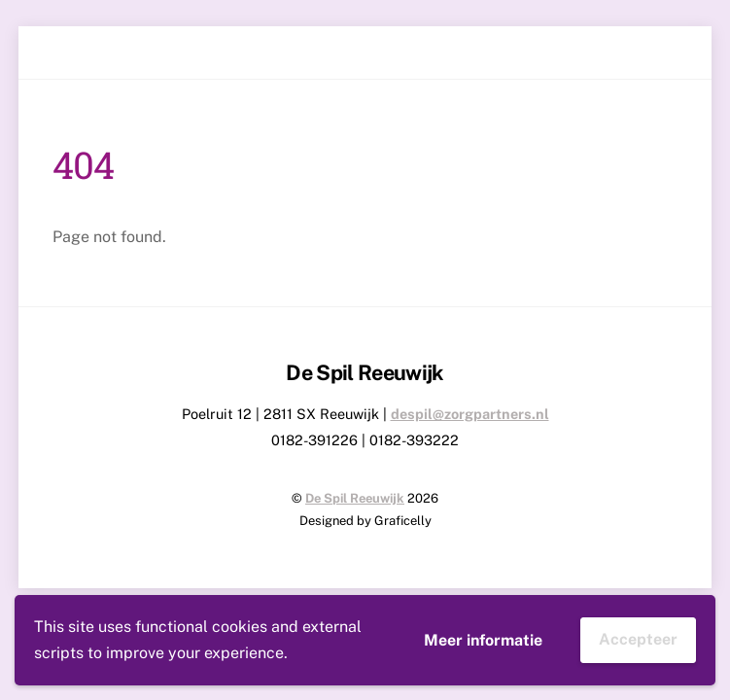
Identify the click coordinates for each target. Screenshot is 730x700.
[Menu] (665, 53)
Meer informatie (483, 640)
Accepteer (638, 639)
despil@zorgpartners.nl (470, 414)
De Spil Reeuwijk (355, 498)
